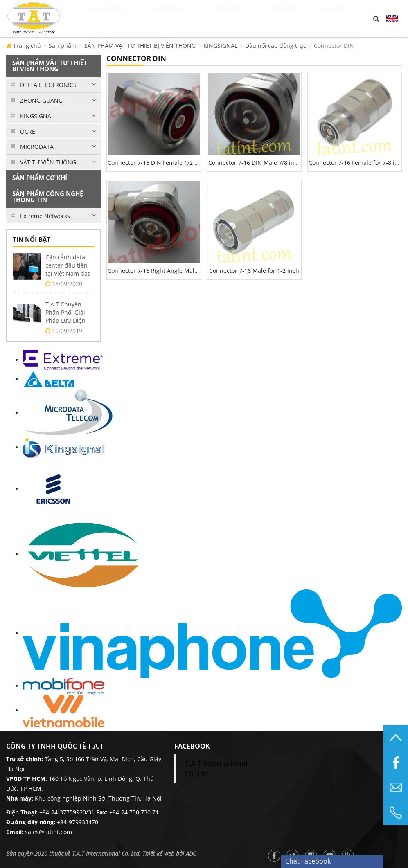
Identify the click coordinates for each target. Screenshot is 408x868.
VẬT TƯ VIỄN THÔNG (48, 162)
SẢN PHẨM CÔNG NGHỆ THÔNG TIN (48, 197)
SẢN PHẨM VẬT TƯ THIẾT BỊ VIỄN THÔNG (140, 46)
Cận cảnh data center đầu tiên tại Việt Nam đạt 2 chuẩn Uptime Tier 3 (68, 273)
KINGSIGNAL (220, 46)
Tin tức (296, 18)
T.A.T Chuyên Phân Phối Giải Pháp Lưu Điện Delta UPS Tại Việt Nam (70, 320)
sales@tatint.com (48, 832)
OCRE (28, 132)
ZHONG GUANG (41, 100)
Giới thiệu (181, 18)
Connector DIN (334, 46)
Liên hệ (342, 18)
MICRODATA (37, 147)
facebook (192, 746)
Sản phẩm (242, 18)
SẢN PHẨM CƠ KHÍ (40, 178)
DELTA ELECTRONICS (48, 85)
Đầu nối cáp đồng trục (276, 46)
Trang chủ (115, 18)
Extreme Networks (45, 216)
